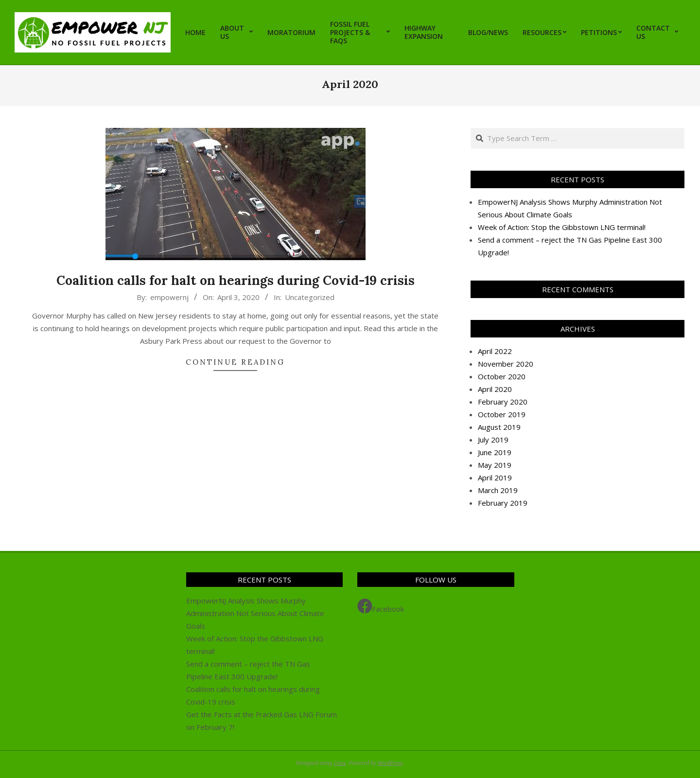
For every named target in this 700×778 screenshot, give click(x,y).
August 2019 (499, 427)
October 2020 (502, 376)
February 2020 (503, 402)
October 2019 (502, 414)
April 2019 (495, 477)
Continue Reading (235, 362)
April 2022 (495, 351)
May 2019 (495, 465)
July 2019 (493, 440)
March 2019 (498, 490)
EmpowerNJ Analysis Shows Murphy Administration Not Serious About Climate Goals (255, 613)
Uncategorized (310, 297)
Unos (340, 763)
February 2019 (503, 503)
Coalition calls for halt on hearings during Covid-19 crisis (236, 280)
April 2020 (495, 389)
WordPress (390, 763)
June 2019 (495, 452)
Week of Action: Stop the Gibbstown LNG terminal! (562, 227)
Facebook (381, 606)
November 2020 (506, 364)
